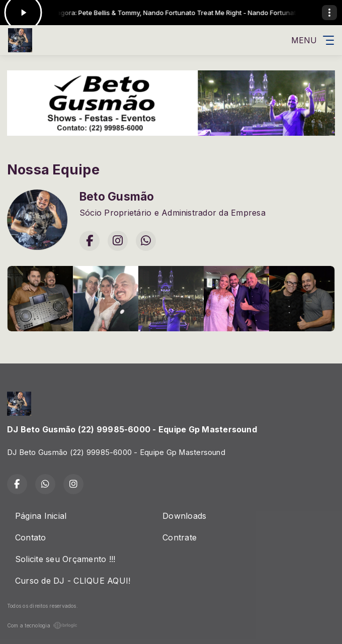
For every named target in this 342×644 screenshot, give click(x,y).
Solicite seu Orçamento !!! (65, 559)
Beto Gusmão (117, 197)
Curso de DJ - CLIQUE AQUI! (73, 581)
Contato (31, 537)
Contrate (180, 537)
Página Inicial (41, 516)
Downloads (184, 516)
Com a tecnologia (42, 625)
